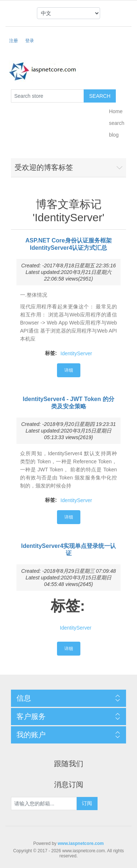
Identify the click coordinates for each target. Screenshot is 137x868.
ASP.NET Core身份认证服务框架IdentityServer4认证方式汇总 (68, 244)
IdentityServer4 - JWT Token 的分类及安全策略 (68, 403)
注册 (14, 41)
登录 (30, 41)
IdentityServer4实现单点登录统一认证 (69, 550)
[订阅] (44, 804)
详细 (69, 370)
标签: (51, 353)
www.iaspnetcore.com (81, 843)
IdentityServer (76, 353)
